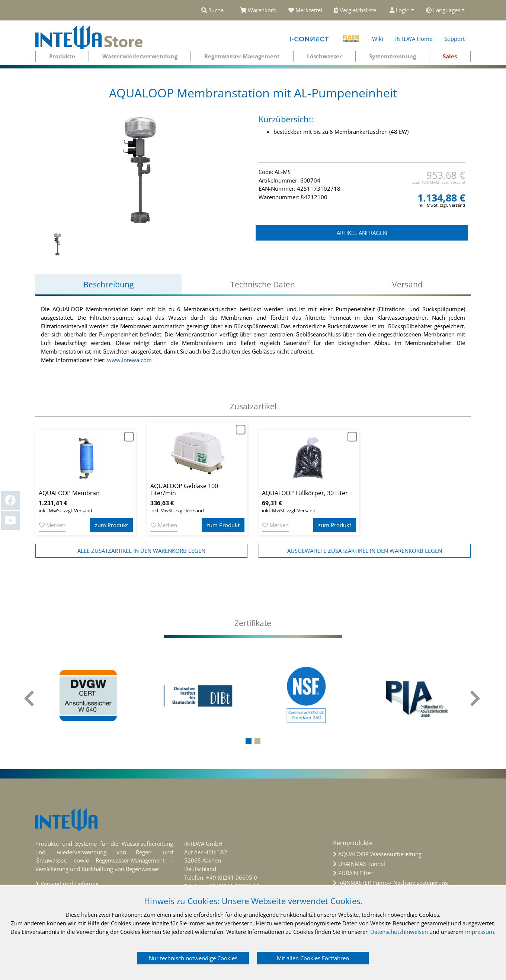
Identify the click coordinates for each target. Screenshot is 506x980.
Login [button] (400, 10)
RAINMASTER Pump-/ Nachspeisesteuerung (393, 883)
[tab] (253, 623)
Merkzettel (305, 10)
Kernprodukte (353, 843)
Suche (212, 10)
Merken (52, 525)
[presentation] (30, 699)
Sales (450, 56)
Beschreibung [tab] (108, 284)
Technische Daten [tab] (263, 284)
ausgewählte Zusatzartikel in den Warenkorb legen (365, 551)
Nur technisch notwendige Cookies (193, 958)
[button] (249, 741)
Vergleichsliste (356, 10)
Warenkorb (258, 10)
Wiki (378, 39)
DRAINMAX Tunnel (362, 864)
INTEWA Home (414, 39)
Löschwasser (324, 56)
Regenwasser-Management (242, 56)
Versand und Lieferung (70, 884)
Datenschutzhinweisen (399, 932)
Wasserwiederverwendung (140, 56)
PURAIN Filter (355, 873)
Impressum (480, 932)
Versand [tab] (407, 284)
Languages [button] (443, 10)
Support (454, 39)
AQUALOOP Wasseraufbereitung (380, 854)
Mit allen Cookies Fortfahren (313, 958)
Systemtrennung (393, 56)
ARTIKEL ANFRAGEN (362, 233)
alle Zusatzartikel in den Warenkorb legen (141, 551)
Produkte (62, 56)
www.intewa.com (129, 360)
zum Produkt (111, 525)
